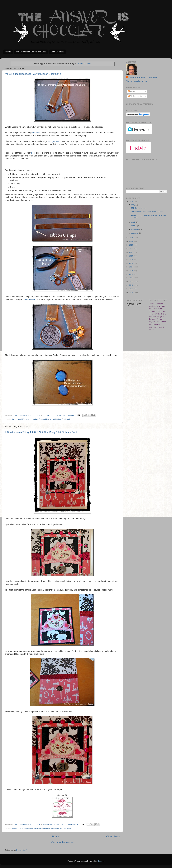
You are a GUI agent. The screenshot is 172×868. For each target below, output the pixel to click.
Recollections (65, 828)
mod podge (33, 419)
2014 (131, 278)
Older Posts (113, 836)
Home (8, 52)
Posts (131, 91)
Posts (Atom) (22, 850)
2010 (131, 293)
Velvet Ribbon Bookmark (60, 419)
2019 (131, 260)
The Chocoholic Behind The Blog (31, 52)
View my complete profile (137, 81)
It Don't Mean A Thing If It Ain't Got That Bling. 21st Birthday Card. (41, 432)
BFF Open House (138, 208)
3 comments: (73, 824)
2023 (131, 245)
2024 (131, 241)
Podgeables (54, 141)
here (33, 153)
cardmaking (28, 828)
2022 (131, 249)
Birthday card (17, 828)
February (135, 229)
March (134, 226)
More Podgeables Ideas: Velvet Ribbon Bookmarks (33, 74)
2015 (131, 274)
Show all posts (84, 64)
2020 (131, 256)
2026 (131, 202)
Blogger (101, 861)
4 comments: (69, 415)
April (134, 222)
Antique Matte (29, 300)
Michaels (55, 828)
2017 (131, 267)
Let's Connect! (57, 52)
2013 (131, 282)
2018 (131, 263)
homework (37, 133)
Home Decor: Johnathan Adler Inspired (147, 212)
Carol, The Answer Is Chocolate (143, 77)
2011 (131, 289)
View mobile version (62, 842)
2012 (131, 285)
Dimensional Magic (19, 419)
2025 (131, 238)
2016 (131, 271)
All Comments (135, 96)
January (135, 233)
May (133, 205)
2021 (131, 252)
